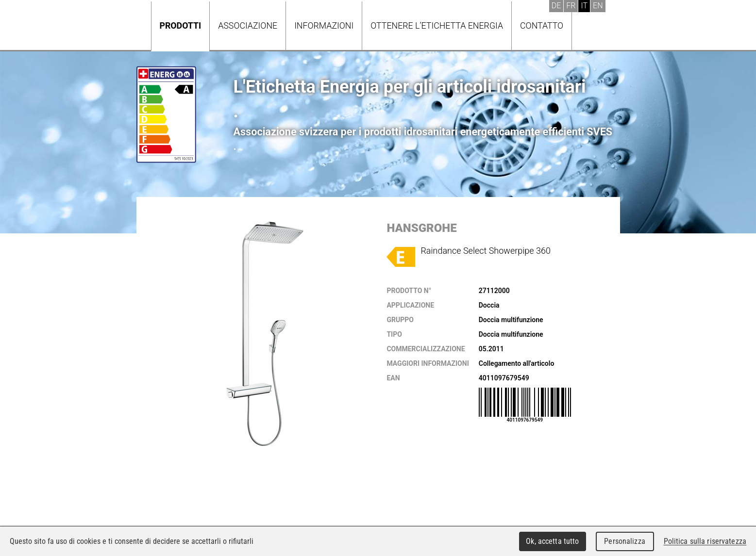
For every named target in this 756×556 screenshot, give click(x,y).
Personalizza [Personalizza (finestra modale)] (625, 541)
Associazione (248, 25)
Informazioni (324, 25)
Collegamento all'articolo (517, 363)
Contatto (542, 25)
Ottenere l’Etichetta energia (437, 25)
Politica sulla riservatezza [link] (705, 541)
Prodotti (181, 25)
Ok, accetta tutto (552, 541)
